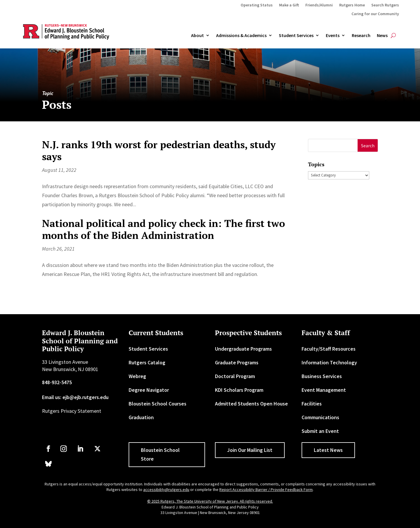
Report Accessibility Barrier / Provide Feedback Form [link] (266, 489)
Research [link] (361, 36)
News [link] (382, 36)
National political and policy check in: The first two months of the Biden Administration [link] (163, 229)
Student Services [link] (296, 36)
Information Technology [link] (329, 362)
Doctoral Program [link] (235, 376)
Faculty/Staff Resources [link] (329, 349)
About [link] (197, 36)
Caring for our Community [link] (375, 14)
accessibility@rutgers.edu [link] (166, 489)
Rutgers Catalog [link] (147, 362)
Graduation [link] (141, 417)
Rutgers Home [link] (352, 5)
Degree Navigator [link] (149, 390)
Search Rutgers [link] (385, 5)
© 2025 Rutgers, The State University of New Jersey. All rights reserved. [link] (210, 501)
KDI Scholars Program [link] (239, 390)
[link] (48, 449)
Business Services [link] (322, 376)
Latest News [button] (328, 450)
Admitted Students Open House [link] (251, 404)
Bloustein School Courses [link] (157, 404)
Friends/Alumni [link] (319, 5)
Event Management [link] (324, 390)
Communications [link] (320, 417)
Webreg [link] (137, 376)
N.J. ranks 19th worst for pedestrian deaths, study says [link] (159, 151)
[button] (368, 145)
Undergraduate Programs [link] (243, 349)
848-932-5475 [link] (57, 382)
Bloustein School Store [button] (160, 454)
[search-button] (393, 36)
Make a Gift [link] (289, 5)
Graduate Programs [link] (237, 362)
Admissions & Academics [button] (241, 36)
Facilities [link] (312, 404)
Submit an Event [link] (320, 431)
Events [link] (333, 36)
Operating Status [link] (257, 5)
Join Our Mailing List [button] (250, 450)
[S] (333, 145)
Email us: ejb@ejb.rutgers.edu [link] (75, 397)
